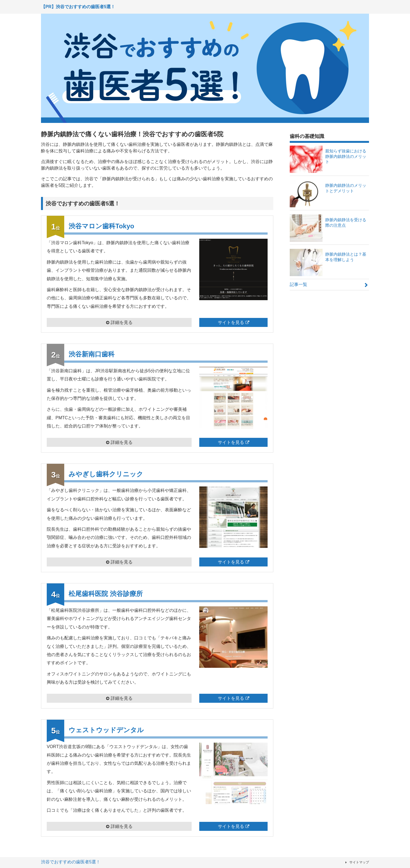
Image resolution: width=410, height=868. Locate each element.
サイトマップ (359, 862)
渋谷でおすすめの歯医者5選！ (71, 862)
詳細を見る (122, 322)
